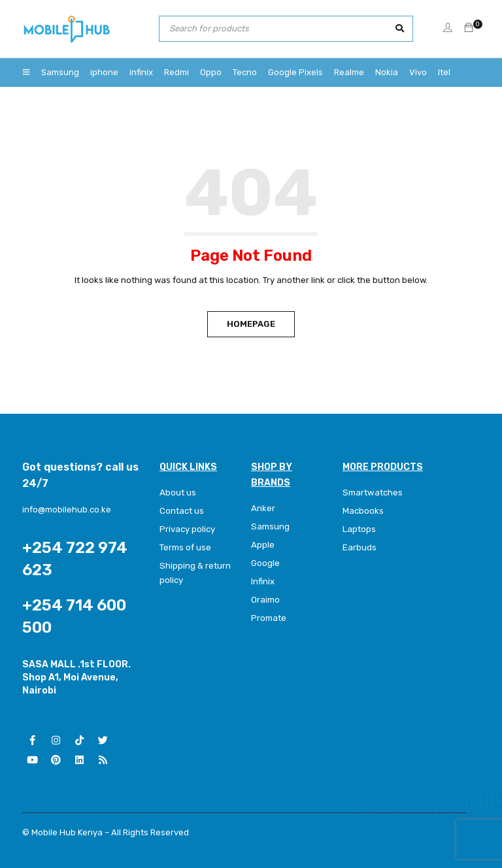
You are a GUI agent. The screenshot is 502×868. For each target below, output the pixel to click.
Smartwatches (373, 492)
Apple (263, 545)
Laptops (359, 529)
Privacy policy (187, 529)
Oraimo (265, 600)
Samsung (270, 526)
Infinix (263, 581)
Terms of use (185, 547)
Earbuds (360, 547)
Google (265, 563)
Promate (269, 618)
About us (178, 492)
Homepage (251, 324)
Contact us (182, 511)
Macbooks (363, 511)
